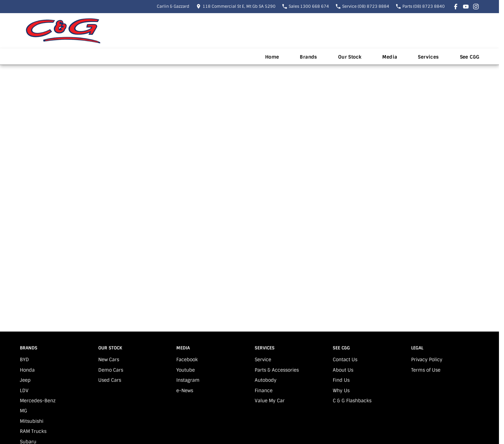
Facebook (187, 360)
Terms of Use (426, 370)
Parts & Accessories (277, 370)
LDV (24, 390)
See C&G (470, 57)
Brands (308, 57)
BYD (24, 360)
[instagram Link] (476, 7)
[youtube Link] (466, 7)
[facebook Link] (456, 7)
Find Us (341, 380)
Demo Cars (111, 370)
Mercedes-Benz (38, 401)
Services (428, 57)
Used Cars (110, 380)
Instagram (188, 380)
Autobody (266, 380)
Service (263, 360)
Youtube (186, 370)
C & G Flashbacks (352, 401)
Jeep (25, 380)
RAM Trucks (33, 431)
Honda (27, 370)
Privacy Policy (427, 360)
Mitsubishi (32, 421)
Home (272, 57)
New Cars (109, 360)
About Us (343, 370)
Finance (264, 390)
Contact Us (345, 360)
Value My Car (270, 401)
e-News (185, 390)
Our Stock (350, 57)
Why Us (341, 390)
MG (24, 411)
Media (390, 57)
